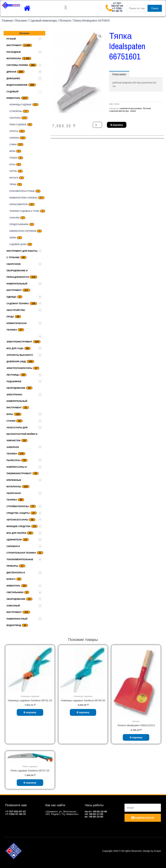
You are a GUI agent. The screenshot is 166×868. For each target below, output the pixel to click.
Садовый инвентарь (43, 20)
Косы (12, 164)
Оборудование (16, 599)
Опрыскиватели (19, 204)
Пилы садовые (18, 125)
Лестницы (13, 375)
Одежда (11, 297)
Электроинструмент (19, 342)
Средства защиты (18, 513)
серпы (13, 171)
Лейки (13, 238)
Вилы (12, 151)
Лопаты (14, 131)
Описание (119, 74)
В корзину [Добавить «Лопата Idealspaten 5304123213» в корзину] (136, 737)
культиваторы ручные (22, 191)
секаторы (15, 118)
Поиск (155, 8)
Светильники (15, 592)
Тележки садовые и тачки (24, 211)
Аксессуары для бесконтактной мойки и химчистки (22, 434)
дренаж (11, 72)
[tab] (119, 74)
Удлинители (14, 540)
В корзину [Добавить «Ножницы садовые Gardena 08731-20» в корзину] (30, 712)
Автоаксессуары (17, 520)
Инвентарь (13, 586)
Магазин (21, 20)
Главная (7, 20)
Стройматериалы (18, 506)
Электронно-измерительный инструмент (17, 401)
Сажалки (14, 218)
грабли (13, 158)
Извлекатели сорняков (23, 231)
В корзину (117, 125)
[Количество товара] (97, 125)
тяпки (13, 184)
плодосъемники (19, 224)
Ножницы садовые (20, 105)
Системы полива (17, 65)
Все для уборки (16, 533)
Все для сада (15, 348)
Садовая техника (18, 303)
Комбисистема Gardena (23, 198)
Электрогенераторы (19, 368)
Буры (10, 414)
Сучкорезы (16, 111)
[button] (66, 7)
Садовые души (18, 244)
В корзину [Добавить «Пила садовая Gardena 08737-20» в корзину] (30, 783)
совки (13, 145)
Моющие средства (18, 526)
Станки (11, 421)
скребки (14, 138)
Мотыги (65, 20)
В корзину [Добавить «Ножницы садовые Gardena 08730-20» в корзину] (83, 712)
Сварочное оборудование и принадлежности (18, 271)
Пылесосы (13, 460)
